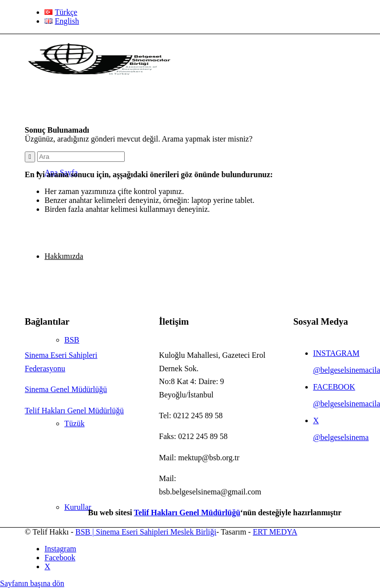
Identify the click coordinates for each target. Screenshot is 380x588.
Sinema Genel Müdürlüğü (66, 389)
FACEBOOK (334, 387)
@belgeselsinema (341, 437)
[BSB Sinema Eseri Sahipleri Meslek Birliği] (99, 81)
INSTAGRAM (336, 353)
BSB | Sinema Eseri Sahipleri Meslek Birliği (146, 532)
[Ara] (81, 157)
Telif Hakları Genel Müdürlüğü (74, 411)
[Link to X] (47, 566)
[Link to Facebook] (60, 558)
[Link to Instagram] (60, 549)
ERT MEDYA (275, 532)
